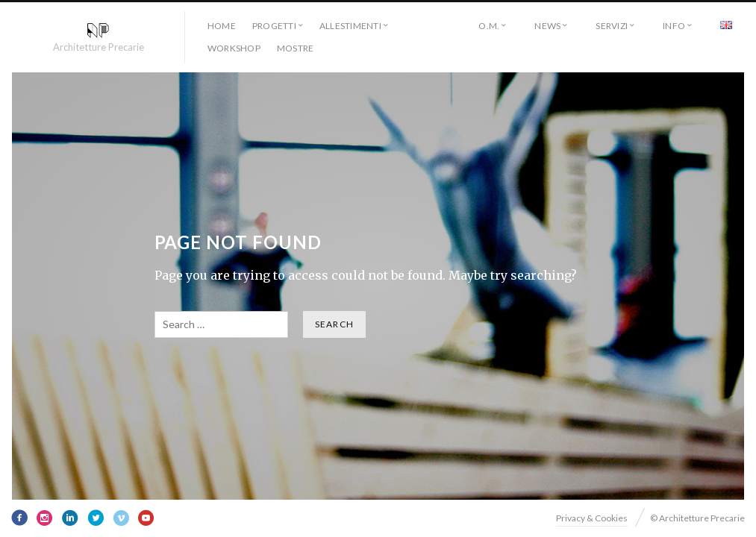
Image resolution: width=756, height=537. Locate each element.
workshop (234, 48)
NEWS (547, 26)
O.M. (489, 26)
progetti (274, 26)
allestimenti (350, 26)
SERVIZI (612, 26)
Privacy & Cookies (592, 518)
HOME (222, 26)
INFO (674, 26)
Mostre (295, 48)
